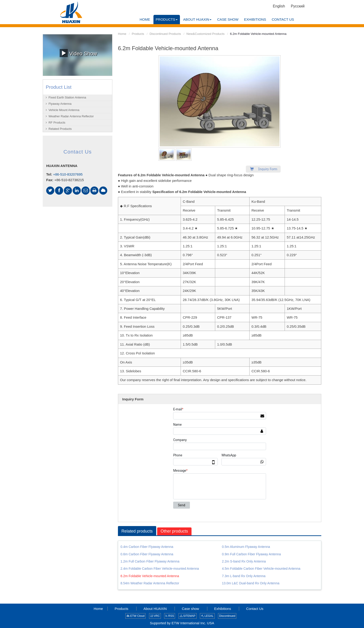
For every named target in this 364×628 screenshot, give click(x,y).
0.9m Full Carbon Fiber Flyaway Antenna (251, 554)
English (279, 6)
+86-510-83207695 (68, 174)
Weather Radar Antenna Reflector (71, 116)
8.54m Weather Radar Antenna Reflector (150, 583)
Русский (298, 6)
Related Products (60, 129)
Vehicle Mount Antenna (64, 110)
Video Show (78, 53)
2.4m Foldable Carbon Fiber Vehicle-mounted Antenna (160, 569)
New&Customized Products (205, 34)
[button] (167, 20)
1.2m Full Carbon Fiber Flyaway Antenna (150, 561)
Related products (137, 531)
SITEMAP (188, 616)
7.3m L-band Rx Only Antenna (244, 576)
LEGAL (207, 616)
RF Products (57, 123)
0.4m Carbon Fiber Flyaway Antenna (147, 547)
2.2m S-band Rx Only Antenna (244, 561)
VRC (155, 616)
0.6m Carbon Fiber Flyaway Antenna (147, 554)
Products (138, 34)
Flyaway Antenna (60, 104)
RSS (170, 616)
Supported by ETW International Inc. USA (182, 623)
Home (122, 34)
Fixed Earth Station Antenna (67, 97)
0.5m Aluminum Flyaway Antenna (246, 547)
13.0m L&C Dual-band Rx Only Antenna (251, 583)
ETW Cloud (136, 616)
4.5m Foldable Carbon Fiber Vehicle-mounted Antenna (261, 569)
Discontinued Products (165, 34)
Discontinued (227, 616)
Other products (175, 531)
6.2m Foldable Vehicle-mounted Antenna (150, 576)
